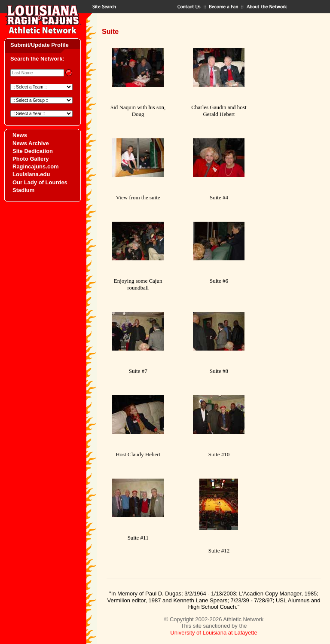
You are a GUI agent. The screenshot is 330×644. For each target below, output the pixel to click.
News (20, 135)
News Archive (31, 143)
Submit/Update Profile (40, 45)
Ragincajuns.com (36, 166)
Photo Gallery (31, 159)
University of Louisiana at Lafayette (214, 633)
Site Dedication (33, 151)
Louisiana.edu (31, 174)
